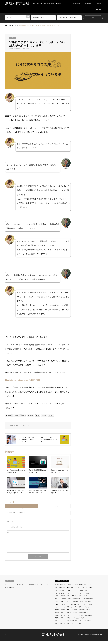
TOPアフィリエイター (73, 591)
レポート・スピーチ (60, 610)
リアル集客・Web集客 (73, 607)
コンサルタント (83, 599)
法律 (56, 624)
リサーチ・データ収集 (86, 607)
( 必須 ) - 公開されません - (15, 530)
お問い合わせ (99, 10)
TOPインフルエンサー (86, 591)
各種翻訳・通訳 (59, 615)
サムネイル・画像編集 (61, 602)
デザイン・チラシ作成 (74, 602)
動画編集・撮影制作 (60, 613)
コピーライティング (72, 599)
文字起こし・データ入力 (73, 621)
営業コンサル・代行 (60, 618)
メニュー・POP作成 (60, 607)
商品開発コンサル (84, 615)
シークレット (45, 588)
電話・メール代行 (84, 626)
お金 (68, 596)
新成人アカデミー (10, 591)
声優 (68, 618)
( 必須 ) (10, 525)
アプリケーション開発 (85, 596)
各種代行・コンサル (84, 613)
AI (13, 38)
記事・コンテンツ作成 (85, 624)
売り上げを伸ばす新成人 (85, 618)
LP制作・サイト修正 (72, 588)
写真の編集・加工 (72, 610)
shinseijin (16, 428)
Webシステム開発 (60, 596)
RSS (6, 638)
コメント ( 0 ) (22, 509)
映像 (83, 621)
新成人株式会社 (54, 638)
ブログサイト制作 (60, 604)
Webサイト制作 (84, 593)
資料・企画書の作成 (60, 626)
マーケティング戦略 (85, 604)
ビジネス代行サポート (87, 602)
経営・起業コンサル (72, 624)
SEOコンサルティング (85, 588)
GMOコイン (20, 588)
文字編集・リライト (60, 621)
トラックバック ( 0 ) (54, 509)
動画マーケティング (84, 610)
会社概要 (100, 3)
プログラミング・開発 (73, 604)
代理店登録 (76, 3)
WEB (70, 593)
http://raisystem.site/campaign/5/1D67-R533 (23, 383)
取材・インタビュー (72, 613)
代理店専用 (89, 3)
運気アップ (70, 626)
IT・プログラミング (60, 588)
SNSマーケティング (60, 591)
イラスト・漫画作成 (60, 599)
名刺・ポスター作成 (72, 615)
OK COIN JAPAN (34, 588)
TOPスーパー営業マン (61, 593)
